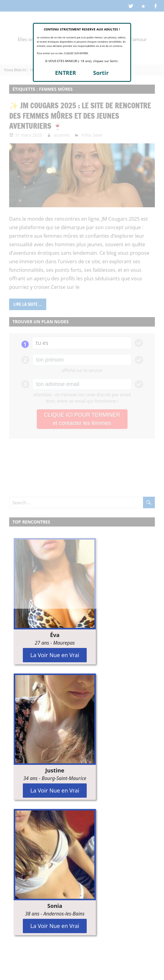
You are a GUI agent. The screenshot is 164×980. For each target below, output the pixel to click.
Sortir (101, 73)
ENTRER (66, 73)
